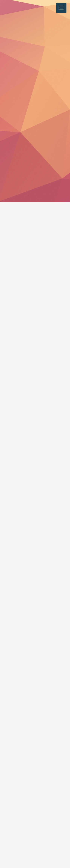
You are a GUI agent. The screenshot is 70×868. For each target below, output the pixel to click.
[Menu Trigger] (61, 8)
